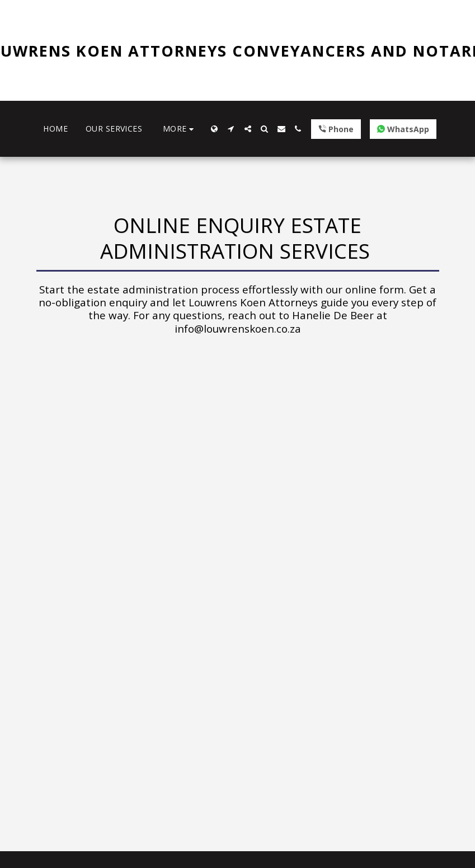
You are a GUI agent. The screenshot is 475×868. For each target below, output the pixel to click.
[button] (231, 129)
